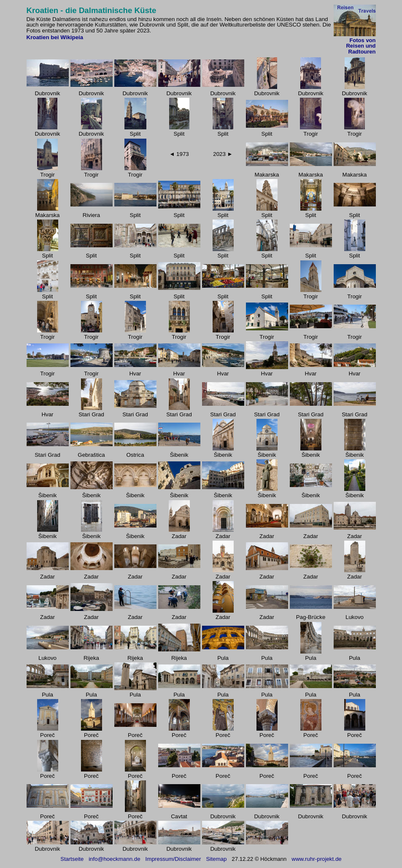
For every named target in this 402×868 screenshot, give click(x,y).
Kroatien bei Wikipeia (55, 37)
